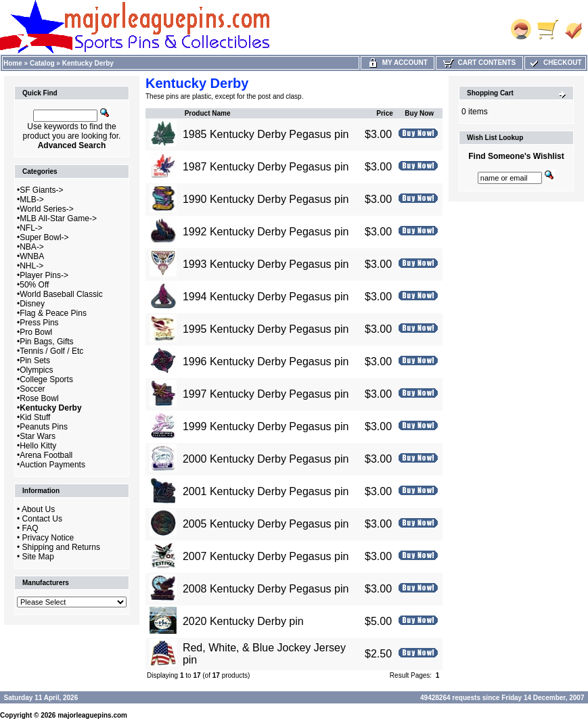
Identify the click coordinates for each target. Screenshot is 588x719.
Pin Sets (35, 361)
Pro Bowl (36, 332)
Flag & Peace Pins (53, 313)
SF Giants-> (41, 190)
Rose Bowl (39, 398)
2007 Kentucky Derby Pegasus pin (266, 556)
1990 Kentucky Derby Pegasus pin (266, 199)
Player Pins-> (44, 275)
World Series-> (46, 209)
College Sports (46, 379)
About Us (38, 509)
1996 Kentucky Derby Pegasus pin (266, 362)
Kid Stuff (35, 417)
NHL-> (31, 266)
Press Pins (39, 323)
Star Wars (38, 436)
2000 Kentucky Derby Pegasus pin (266, 459)
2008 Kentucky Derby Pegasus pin (266, 589)
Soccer (32, 389)
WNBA (32, 256)
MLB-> (32, 200)
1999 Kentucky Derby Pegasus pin (266, 426)
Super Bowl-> (44, 237)
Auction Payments (52, 465)
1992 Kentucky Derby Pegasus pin (266, 232)
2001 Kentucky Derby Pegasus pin (266, 491)
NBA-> (32, 247)
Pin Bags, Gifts (46, 342)
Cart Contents (479, 63)
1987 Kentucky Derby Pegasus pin (266, 167)
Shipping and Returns (61, 547)
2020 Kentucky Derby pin (243, 621)
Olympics (36, 370)
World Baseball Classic (61, 294)
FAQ (30, 528)
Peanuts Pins (44, 427)
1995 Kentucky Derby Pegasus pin (266, 329)
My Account (398, 63)
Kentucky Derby (88, 63)
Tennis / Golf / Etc (51, 351)
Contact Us (42, 519)
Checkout (555, 63)
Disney (32, 304)
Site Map (38, 557)
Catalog (42, 63)
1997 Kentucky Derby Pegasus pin (266, 394)
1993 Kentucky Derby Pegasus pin (266, 264)
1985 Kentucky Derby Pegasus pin (266, 134)
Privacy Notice (48, 538)
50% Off (34, 285)
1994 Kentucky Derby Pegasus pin (266, 297)
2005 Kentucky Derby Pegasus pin (266, 524)
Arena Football (46, 455)
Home (13, 63)
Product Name (208, 113)
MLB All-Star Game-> (58, 218)
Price (384, 113)
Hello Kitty (38, 446)
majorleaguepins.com (92, 715)
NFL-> (31, 228)
